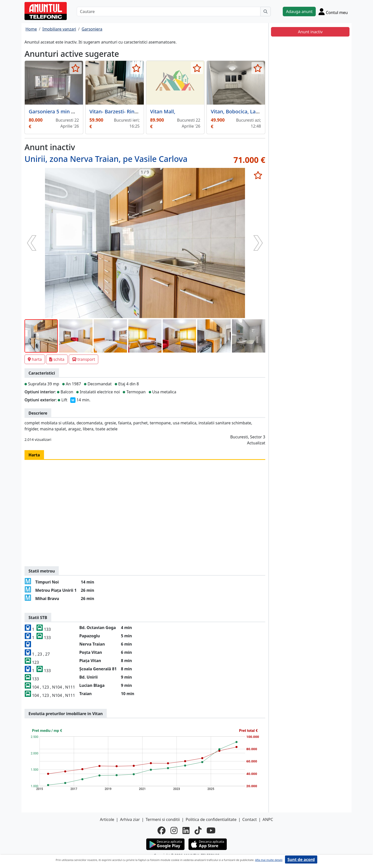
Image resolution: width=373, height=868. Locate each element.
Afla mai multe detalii (269, 860)
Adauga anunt (299, 12)
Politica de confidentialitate (211, 819)
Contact (249, 819)
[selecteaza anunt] (76, 68)
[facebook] (161, 830)
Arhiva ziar (130, 819)
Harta (34, 455)
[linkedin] (186, 830)
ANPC (268, 819)
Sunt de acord (301, 859)
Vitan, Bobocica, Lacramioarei (246, 111)
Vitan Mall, (163, 111)
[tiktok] (198, 830)
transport (84, 359)
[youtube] (211, 830)
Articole (107, 819)
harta (35, 359)
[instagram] (174, 830)
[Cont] (333, 12)
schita (57, 359)
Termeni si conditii (163, 819)
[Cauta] (265, 12)
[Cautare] (169, 12)
